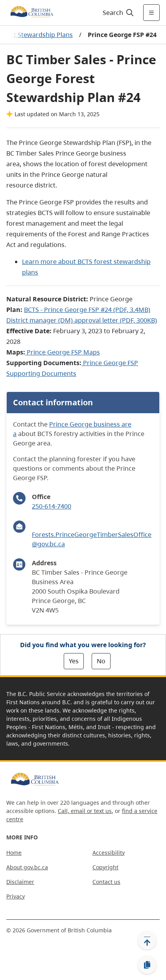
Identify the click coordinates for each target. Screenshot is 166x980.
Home (14, 853)
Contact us (106, 882)
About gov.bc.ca (27, 867)
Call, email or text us (85, 811)
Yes (74, 661)
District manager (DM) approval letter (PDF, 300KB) (82, 320)
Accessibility (109, 853)
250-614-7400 (52, 506)
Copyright (105, 867)
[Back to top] (147, 940)
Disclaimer (20, 882)
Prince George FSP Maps (63, 352)
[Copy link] (147, 965)
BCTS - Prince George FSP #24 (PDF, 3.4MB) (87, 310)
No (101, 661)
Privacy (16, 896)
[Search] (117, 13)
